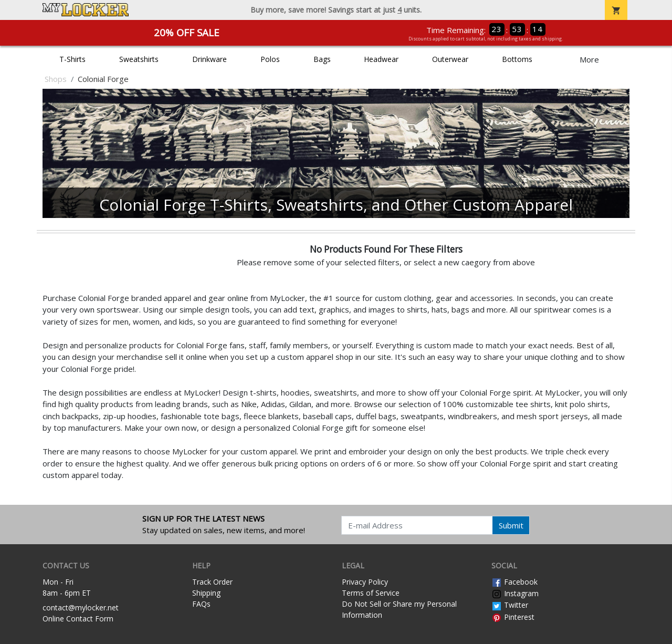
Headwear (381, 59)
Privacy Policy (365, 582)
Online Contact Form (78, 619)
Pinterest (513, 617)
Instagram (515, 593)
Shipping (206, 593)
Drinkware (209, 59)
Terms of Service (371, 593)
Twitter (510, 605)
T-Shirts (72, 59)
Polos (270, 59)
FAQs (201, 604)
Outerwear (450, 59)
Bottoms (517, 59)
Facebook (514, 582)
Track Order (212, 582)
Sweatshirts (139, 59)
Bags (322, 59)
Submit (511, 525)
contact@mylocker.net (81, 607)
